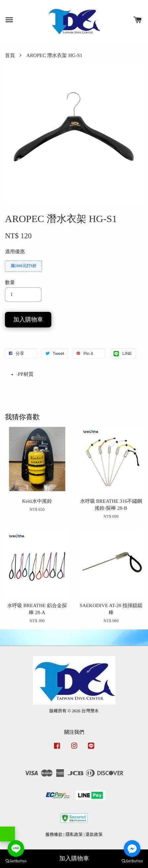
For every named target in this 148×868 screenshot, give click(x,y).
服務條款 (54, 835)
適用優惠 (15, 252)
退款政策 (94, 835)
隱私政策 (74, 835)
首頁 (10, 55)
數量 (10, 282)
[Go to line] (16, 848)
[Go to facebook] (132, 848)
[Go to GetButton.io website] (132, 861)
